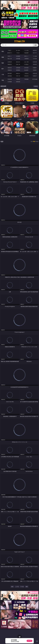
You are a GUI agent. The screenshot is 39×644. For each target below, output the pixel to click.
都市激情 (10, 73)
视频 (3, 57)
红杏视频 (10, 82)
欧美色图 (26, 68)
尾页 (27, 587)
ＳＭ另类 (35, 59)
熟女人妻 (10, 59)
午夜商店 (18, 79)
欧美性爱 (35, 62)
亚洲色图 (18, 68)
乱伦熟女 (26, 64)
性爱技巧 (35, 76)
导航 (3, 80)
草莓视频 (26, 79)
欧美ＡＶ (26, 56)
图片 (3, 69)
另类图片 (35, 70)
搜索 (36, 45)
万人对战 (26, 50)
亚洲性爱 (10, 62)
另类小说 (18, 76)
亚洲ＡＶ (10, 56)
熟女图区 (26, 70)
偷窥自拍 (10, 68)
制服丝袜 (10, 64)
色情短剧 (18, 82)
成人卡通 (26, 62)
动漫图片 (35, 68)
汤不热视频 (35, 79)
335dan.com (19, 41)
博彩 (3, 51)
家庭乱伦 (18, 73)
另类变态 (35, 64)
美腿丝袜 (10, 70)
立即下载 (29, 641)
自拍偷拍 (18, 56)
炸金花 (18, 53)
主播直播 (26, 59)
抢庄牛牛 (35, 53)
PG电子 (10, 50)
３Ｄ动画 (35, 56)
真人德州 (18, 50)
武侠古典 (35, 73)
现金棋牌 (26, 53)
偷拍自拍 (18, 62)
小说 (3, 74)
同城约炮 (10, 79)
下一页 (22, 587)
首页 (12, 587)
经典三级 (18, 64)
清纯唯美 (18, 70)
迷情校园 (10, 76)
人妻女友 (26, 73)
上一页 (17, 587)
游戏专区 (35, 50)
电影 (3, 63)
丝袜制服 (18, 59)
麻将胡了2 (10, 53)
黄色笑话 (26, 76)
